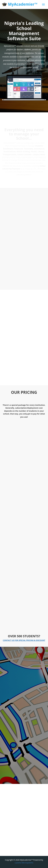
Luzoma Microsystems (24, 863)
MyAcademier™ (20, 4)
